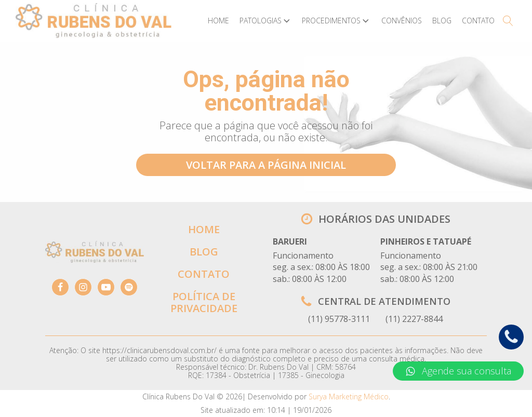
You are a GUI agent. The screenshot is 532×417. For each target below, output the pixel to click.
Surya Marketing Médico (349, 396)
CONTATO (204, 274)
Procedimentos (336, 21)
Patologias (266, 21)
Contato (478, 21)
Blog (442, 21)
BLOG (204, 252)
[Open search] (508, 21)
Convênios (402, 21)
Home (218, 21)
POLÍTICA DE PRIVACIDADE (204, 302)
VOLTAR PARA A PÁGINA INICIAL (266, 165)
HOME (204, 229)
